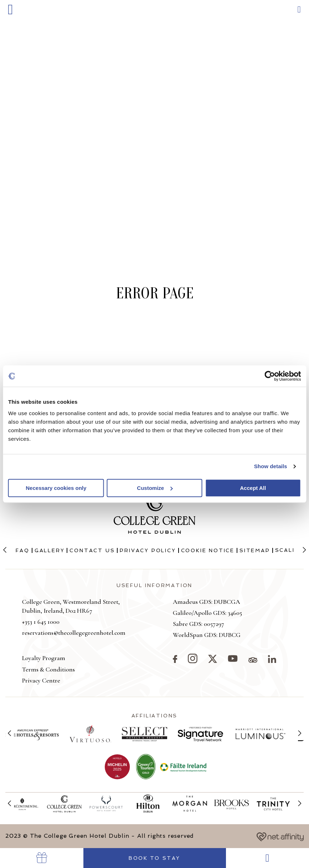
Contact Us (92, 550)
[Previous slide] (5, 550)
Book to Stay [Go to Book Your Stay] (154, 858)
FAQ (22, 550)
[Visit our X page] (213, 661)
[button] (11, 10)
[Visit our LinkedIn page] (272, 661)
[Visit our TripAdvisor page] (253, 661)
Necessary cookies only (56, 488)
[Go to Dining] (268, 858)
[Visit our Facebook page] (175, 661)
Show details (271, 466)
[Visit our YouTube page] (233, 661)
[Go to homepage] (155, 49)
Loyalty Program (44, 658)
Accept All (253, 488)
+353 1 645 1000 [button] (41, 622)
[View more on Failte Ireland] (183, 767)
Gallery (50, 550)
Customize (155, 488)
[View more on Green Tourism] (146, 767)
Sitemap (255, 550)
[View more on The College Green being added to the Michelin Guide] (117, 767)
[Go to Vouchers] (42, 858)
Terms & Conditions (48, 669)
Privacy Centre (41, 680)
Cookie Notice (208, 550)
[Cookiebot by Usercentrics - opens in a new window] (270, 376)
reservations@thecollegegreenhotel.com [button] (74, 633)
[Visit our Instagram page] (193, 661)
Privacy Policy (148, 550)
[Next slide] (304, 550)
